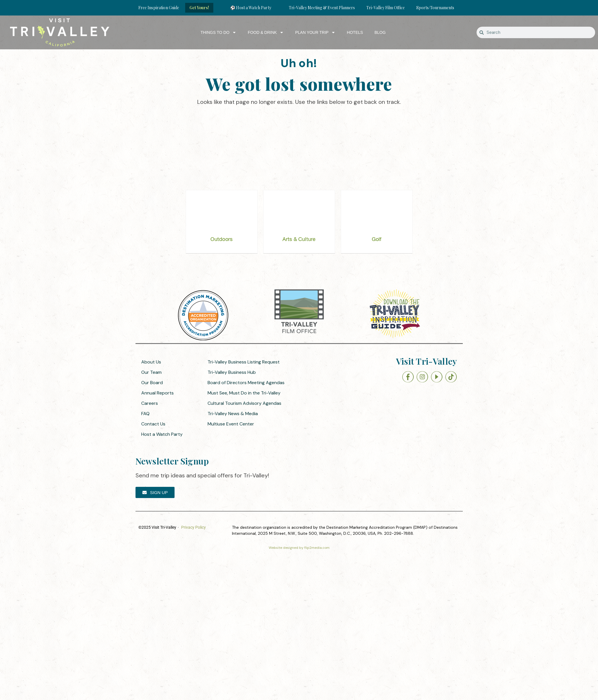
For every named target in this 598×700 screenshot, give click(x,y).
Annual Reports (157, 393)
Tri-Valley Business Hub (232, 372)
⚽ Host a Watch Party (251, 8)
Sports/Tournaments (435, 8)
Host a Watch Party (162, 434)
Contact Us (153, 424)
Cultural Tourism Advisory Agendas (244, 403)
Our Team (151, 372)
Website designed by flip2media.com (299, 548)
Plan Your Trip (315, 32)
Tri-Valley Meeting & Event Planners (322, 8)
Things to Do (218, 32)
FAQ (145, 414)
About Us (151, 362)
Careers (150, 403)
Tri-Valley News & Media (233, 414)
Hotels (355, 32)
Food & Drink (266, 32)
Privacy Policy (193, 527)
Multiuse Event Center (231, 424)
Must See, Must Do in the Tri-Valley (244, 393)
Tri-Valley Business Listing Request (244, 362)
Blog (380, 32)
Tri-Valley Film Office (386, 8)
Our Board (152, 383)
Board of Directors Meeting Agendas (246, 383)
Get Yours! (199, 8)
